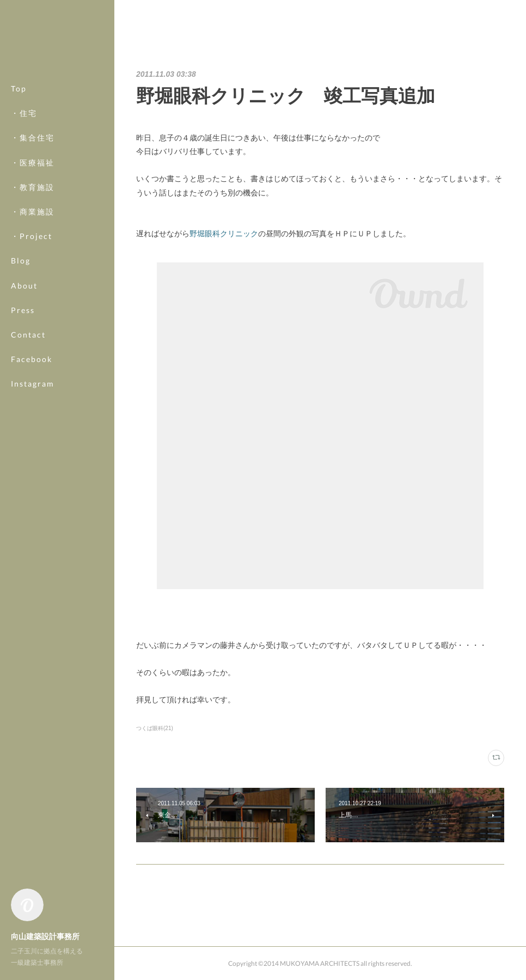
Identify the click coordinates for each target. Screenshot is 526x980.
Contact (28, 335)
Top (19, 88)
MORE (24, 359)
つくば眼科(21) (155, 728)
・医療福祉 (33, 163)
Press (23, 310)
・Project (32, 236)
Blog (21, 261)
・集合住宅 (33, 137)
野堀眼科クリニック (224, 234)
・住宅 (24, 113)
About (24, 286)
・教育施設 (33, 187)
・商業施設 (33, 212)
